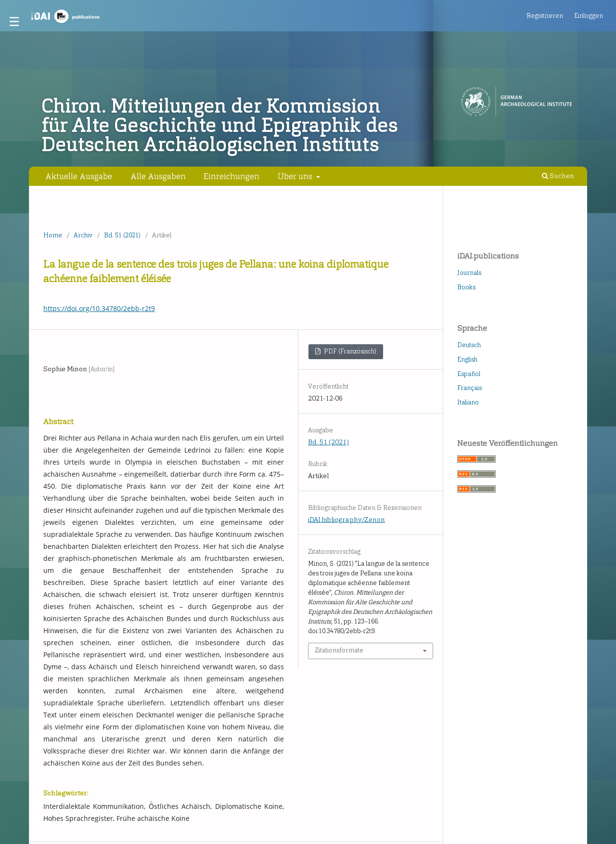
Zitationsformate (339, 650)
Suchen (558, 176)
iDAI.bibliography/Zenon (346, 520)
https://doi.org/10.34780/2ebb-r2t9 (99, 308)
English (467, 359)
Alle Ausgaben (158, 176)
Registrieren (545, 16)
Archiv (83, 235)
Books (466, 287)
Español (469, 374)
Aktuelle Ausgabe (79, 176)
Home (53, 235)
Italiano (468, 402)
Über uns (296, 176)
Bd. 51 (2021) (122, 235)
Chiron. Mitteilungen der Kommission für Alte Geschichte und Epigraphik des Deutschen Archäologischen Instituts (220, 126)
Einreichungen (231, 176)
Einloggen (589, 16)
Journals (469, 273)
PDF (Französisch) (349, 351)
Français (469, 388)
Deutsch (469, 345)
